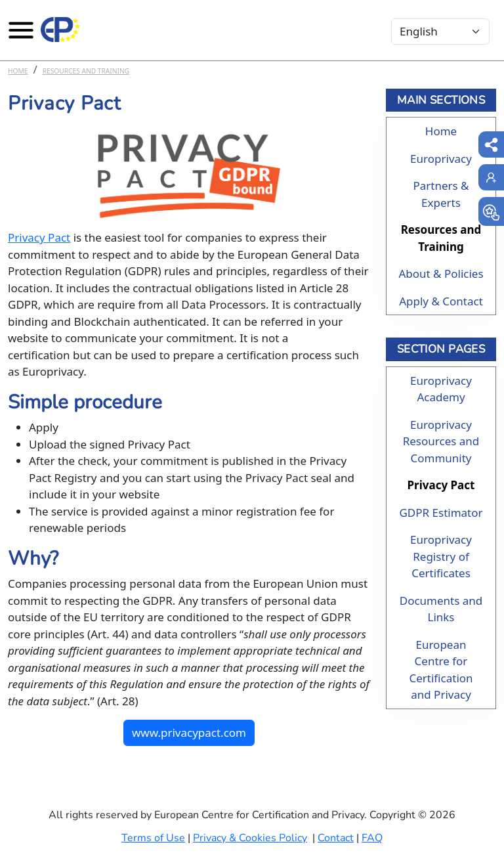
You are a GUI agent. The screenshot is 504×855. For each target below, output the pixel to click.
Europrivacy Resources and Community (441, 441)
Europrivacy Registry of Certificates (441, 556)
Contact (336, 838)
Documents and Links (441, 609)
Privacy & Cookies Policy (250, 838)
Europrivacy (441, 159)
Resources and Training (86, 71)
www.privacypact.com (189, 733)
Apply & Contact (441, 301)
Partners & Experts (441, 194)
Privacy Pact (39, 237)
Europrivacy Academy (441, 389)
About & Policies (441, 274)
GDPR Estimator (441, 513)
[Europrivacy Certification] (60, 30)
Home (18, 71)
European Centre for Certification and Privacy (441, 670)
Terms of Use (153, 838)
